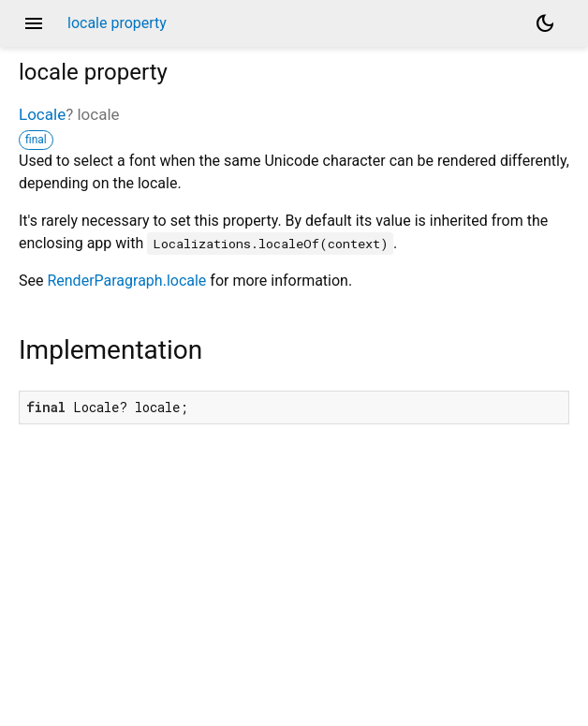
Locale (42, 114)
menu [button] (34, 23)
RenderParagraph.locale (126, 281)
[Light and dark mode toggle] (545, 23)
